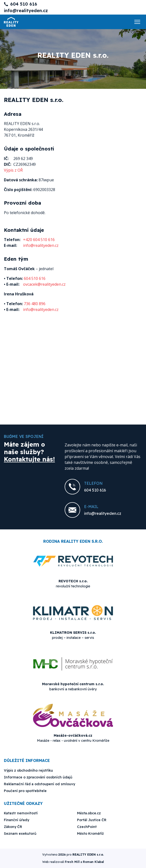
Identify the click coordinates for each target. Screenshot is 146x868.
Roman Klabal (93, 862)
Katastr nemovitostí (21, 813)
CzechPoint (87, 827)
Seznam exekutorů (20, 834)
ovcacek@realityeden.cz (44, 284)
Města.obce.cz (89, 813)
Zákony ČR (13, 827)
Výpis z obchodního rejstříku (28, 770)
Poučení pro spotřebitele (25, 791)
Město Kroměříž (90, 834)
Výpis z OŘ (13, 170)
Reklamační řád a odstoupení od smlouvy (39, 784)
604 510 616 (24, 4)
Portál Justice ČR (92, 820)
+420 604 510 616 (39, 240)
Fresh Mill (72, 862)
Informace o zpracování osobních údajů (38, 777)
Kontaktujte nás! (29, 459)
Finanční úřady (17, 820)
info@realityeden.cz (26, 11)
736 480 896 (35, 304)
